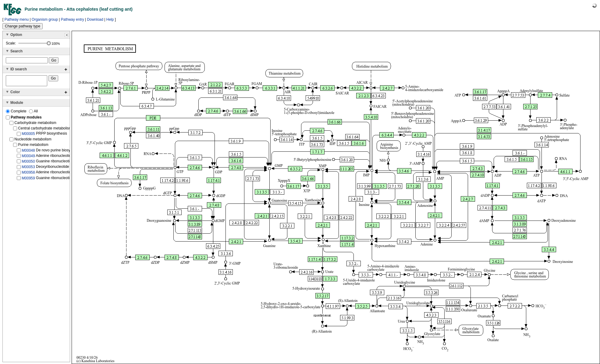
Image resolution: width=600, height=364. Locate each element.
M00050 (28, 163)
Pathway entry (73, 19)
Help (110, 19)
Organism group (45, 19)
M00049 (28, 158)
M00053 (28, 169)
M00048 (28, 152)
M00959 (28, 180)
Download (95, 19)
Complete (17, 113)
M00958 (28, 174)
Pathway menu (17, 19)
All (33, 113)
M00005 (28, 136)
